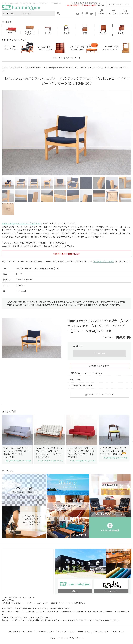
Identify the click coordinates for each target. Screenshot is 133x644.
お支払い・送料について (118, 4)
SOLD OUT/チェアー (34, 68)
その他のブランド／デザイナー (66, 58)
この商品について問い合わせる (99, 394)
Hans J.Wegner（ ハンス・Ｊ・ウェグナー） (21, 223)
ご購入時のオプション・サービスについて (86, 373)
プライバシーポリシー (45, 631)
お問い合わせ (125, 14)
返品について (75, 379)
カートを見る (113, 14)
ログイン (101, 14)
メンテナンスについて (104, 261)
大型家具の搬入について (99, 366)
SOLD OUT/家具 (16, 68)
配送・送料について (66, 631)
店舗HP (74, 591)
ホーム (4, 68)
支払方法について (101, 631)
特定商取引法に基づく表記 (81, 385)
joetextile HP (111, 591)
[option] (66, 133)
